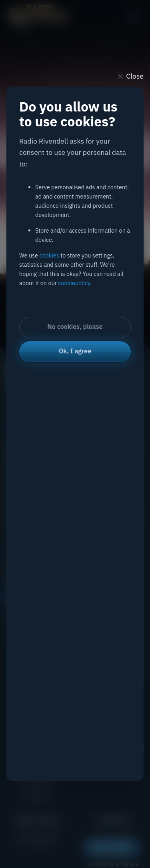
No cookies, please (75, 327)
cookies (49, 255)
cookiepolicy (74, 283)
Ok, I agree (75, 351)
